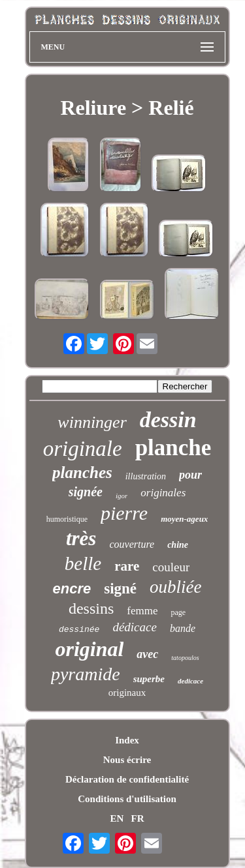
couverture (132, 544)
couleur (171, 567)
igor (122, 496)
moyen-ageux (184, 519)
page (178, 612)
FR (138, 818)
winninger (92, 422)
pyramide (86, 674)
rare (127, 566)
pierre (124, 513)
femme (142, 611)
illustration (146, 476)
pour (190, 475)
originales (163, 493)
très (81, 538)
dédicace (135, 627)
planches (82, 472)
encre (72, 589)
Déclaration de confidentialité (127, 779)
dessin (168, 420)
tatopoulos (185, 658)
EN (117, 818)
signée (86, 492)
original (89, 649)
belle (83, 563)
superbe (149, 679)
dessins (91, 608)
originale (83, 449)
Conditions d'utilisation (127, 799)
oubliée (175, 587)
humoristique (67, 519)
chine (178, 545)
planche (173, 448)
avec (147, 654)
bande (183, 628)
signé (120, 589)
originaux (127, 693)
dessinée (79, 630)
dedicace (190, 681)
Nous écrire (127, 760)
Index (127, 740)
